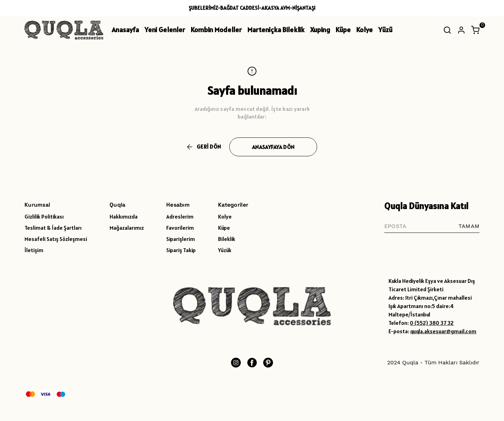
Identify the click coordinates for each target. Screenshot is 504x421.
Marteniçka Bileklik (276, 30)
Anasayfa (125, 30)
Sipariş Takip (181, 250)
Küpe (343, 30)
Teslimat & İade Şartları (53, 228)
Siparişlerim (181, 239)
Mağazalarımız (127, 228)
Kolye (365, 30)
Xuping (320, 30)
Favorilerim (180, 228)
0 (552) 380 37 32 (432, 323)
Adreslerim (180, 216)
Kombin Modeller (216, 30)
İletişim (34, 250)
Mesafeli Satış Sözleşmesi (56, 239)
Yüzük (387, 30)
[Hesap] (461, 30)
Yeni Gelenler (165, 30)
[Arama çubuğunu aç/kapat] (447, 30)
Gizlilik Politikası (44, 216)
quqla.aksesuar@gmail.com (443, 331)
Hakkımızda (124, 216)
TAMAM (469, 226)
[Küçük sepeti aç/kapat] (475, 30)
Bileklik (227, 239)
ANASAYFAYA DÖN (273, 147)
